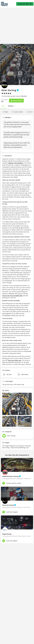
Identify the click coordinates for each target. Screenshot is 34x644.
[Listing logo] (5, 85)
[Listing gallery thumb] (17, 404)
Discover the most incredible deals (12, 296)
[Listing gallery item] (9, 421)
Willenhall (11, 163)
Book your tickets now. (15, 360)
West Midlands (19, 163)
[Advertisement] (17, 26)
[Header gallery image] (17, 64)
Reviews (12, 106)
